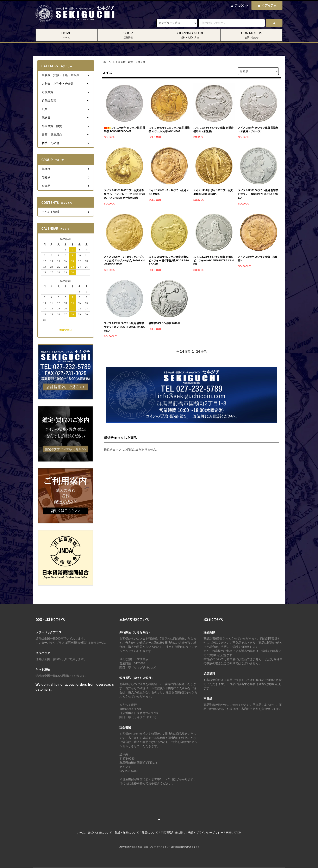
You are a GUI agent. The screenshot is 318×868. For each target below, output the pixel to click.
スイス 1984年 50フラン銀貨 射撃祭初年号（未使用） (213, 130)
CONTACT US (252, 35)
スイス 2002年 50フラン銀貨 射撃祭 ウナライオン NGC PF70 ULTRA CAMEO (124, 327)
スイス (142, 62)
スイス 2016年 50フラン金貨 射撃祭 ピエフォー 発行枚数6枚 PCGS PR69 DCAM (169, 261)
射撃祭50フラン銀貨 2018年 (164, 323)
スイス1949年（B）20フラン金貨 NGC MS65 (169, 192)
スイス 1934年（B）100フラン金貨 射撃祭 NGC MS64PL (213, 192)
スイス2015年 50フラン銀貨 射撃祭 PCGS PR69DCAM (124, 130)
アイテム (266, 5)
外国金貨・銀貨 (124, 62)
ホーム (107, 62)
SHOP (128, 35)
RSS (229, 833)
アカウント (242, 5)
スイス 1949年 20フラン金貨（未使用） (258, 259)
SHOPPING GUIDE (190, 35)
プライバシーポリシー (210, 833)
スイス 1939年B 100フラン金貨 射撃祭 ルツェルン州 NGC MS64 (169, 130)
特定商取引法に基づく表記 (177, 833)
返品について (150, 833)
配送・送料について (127, 833)
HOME (66, 35)
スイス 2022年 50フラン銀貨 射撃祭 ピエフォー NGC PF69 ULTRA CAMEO (214, 261)
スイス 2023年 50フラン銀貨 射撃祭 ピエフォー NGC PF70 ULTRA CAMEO (258, 194)
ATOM (238, 833)
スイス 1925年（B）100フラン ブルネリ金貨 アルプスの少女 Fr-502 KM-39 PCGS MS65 (124, 261)
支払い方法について (100, 833)
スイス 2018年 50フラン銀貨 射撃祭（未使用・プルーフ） (258, 130)
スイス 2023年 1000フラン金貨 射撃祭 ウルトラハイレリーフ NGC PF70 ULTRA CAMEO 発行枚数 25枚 (124, 194)
